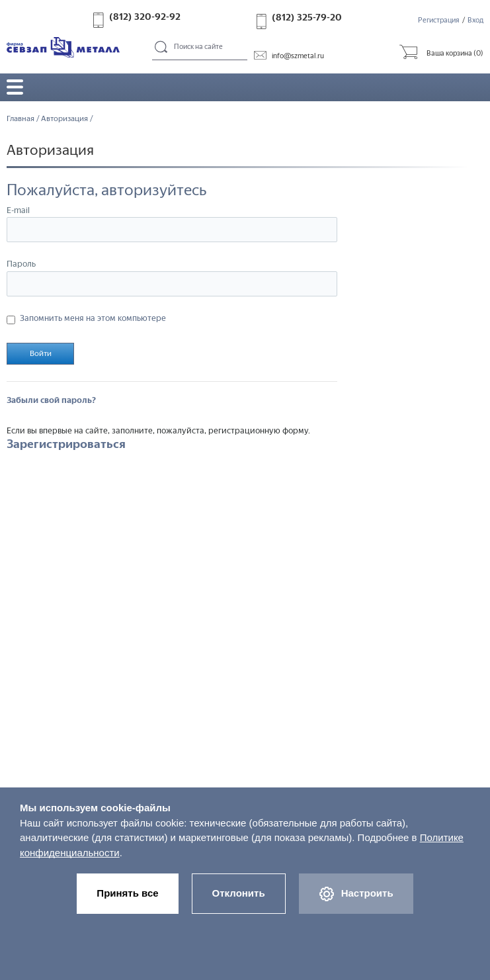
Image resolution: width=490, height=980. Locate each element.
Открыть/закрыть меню (15, 87)
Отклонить (239, 893)
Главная (20, 118)
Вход (475, 20)
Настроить (356, 894)
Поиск (162, 48)
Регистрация (439, 20)
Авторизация (64, 118)
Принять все (127, 893)
